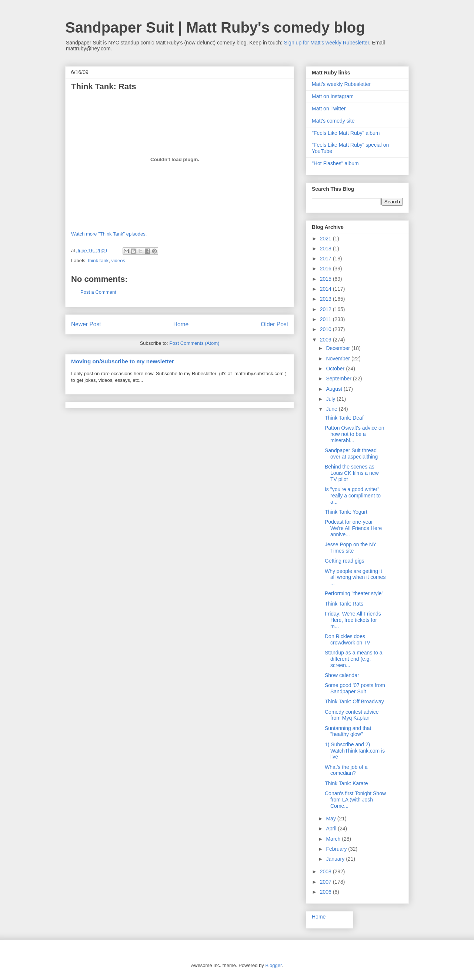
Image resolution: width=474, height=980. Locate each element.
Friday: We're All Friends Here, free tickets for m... (353, 620)
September (339, 379)
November (338, 359)
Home (181, 324)
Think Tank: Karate (346, 783)
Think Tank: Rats (344, 604)
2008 (326, 871)
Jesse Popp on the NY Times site (351, 548)
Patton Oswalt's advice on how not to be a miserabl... (355, 434)
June (332, 409)
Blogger (273, 965)
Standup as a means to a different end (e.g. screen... (354, 659)
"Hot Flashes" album (335, 163)
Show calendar (342, 675)
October (336, 369)
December (338, 348)
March (334, 839)
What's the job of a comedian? (346, 770)
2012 (326, 309)
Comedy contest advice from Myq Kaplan (352, 715)
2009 (326, 340)
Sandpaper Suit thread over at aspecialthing (351, 454)
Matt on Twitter (329, 109)
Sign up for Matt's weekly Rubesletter (327, 43)
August (335, 389)
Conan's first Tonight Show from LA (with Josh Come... (355, 800)
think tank (99, 261)
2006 (326, 892)
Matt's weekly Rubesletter (341, 84)
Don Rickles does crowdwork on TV (348, 639)
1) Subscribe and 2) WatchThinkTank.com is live (355, 751)
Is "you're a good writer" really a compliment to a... (353, 496)
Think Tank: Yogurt (346, 512)
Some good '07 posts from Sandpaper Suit (355, 688)
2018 (326, 249)
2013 (326, 299)
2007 (326, 882)
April (332, 829)
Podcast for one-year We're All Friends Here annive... (353, 528)
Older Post (274, 324)
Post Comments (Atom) (194, 343)
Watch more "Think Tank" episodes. (109, 234)
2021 (326, 239)
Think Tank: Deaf (344, 418)
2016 (326, 269)
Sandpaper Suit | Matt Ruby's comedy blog (215, 27)
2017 (326, 259)
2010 (326, 329)
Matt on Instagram (333, 96)
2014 (326, 289)
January (336, 859)
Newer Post (86, 324)
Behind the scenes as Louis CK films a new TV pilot (352, 473)
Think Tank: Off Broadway (354, 701)
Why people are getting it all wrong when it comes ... (355, 577)
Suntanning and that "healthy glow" (348, 731)
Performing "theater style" (354, 593)
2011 (326, 319)
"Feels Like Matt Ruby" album (346, 133)
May (331, 819)
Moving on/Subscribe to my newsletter (123, 361)
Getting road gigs (345, 561)
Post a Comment (98, 292)
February (337, 849)
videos (118, 261)
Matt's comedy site (333, 121)
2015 (326, 279)
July (331, 399)
